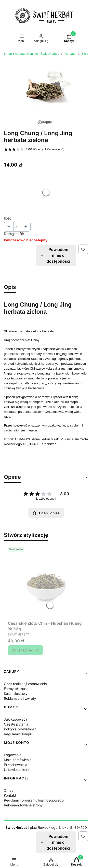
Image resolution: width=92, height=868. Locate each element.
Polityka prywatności (21, 729)
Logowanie (13, 755)
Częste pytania (16, 724)
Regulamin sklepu (18, 734)
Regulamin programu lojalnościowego (34, 800)
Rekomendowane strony (23, 805)
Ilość (8, 218)
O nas (9, 790)
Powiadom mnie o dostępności (56, 255)
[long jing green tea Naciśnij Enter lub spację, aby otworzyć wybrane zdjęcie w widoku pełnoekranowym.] (46, 88)
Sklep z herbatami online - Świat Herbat (31, 54)
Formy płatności (17, 689)
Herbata (70, 54)
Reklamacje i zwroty (20, 698)
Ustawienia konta (18, 770)
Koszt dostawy (16, 693)
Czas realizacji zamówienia (25, 684)
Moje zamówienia (18, 760)
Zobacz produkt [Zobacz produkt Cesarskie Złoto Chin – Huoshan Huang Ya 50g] (25, 650)
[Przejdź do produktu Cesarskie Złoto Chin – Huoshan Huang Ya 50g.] (46, 582)
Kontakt (10, 795)
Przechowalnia (16, 765)
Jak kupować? (16, 719)
